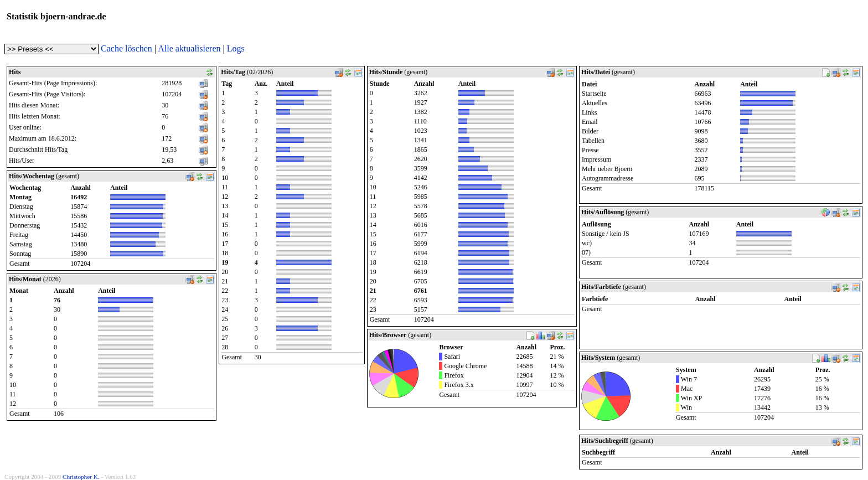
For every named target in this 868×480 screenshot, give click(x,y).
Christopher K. (81, 477)
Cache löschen (126, 48)
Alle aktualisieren (189, 48)
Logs (236, 48)
